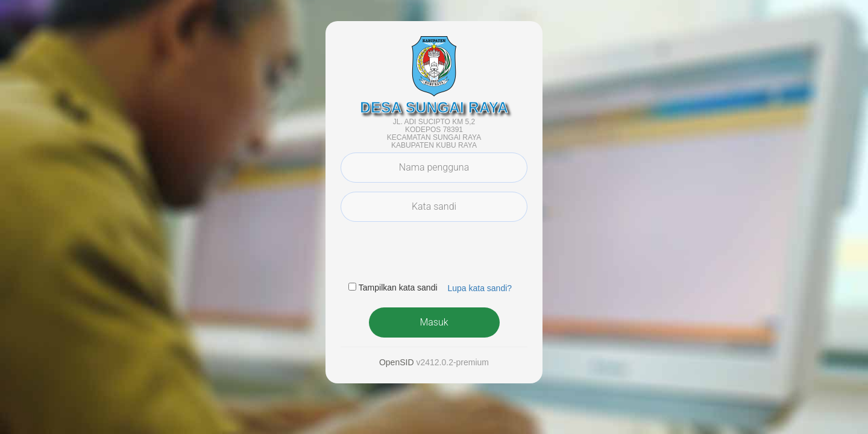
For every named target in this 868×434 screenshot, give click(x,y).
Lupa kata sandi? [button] (480, 288)
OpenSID (397, 362)
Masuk (434, 322)
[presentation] (432, 254)
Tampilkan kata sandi (398, 288)
